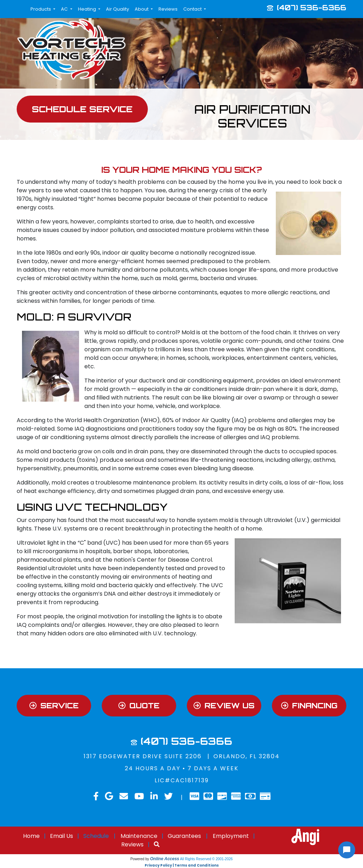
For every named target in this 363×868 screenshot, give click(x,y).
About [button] (142, 9)
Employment (231, 836)
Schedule (96, 836)
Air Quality (118, 9)
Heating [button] (88, 9)
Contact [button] (193, 9)
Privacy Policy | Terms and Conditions (182, 865)
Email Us (62, 836)
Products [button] (41, 9)
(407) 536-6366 (312, 7)
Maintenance (139, 836)
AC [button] (65, 9)
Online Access (164, 859)
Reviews (168, 9)
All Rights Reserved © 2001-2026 (206, 859)
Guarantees (184, 836)
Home (31, 836)
